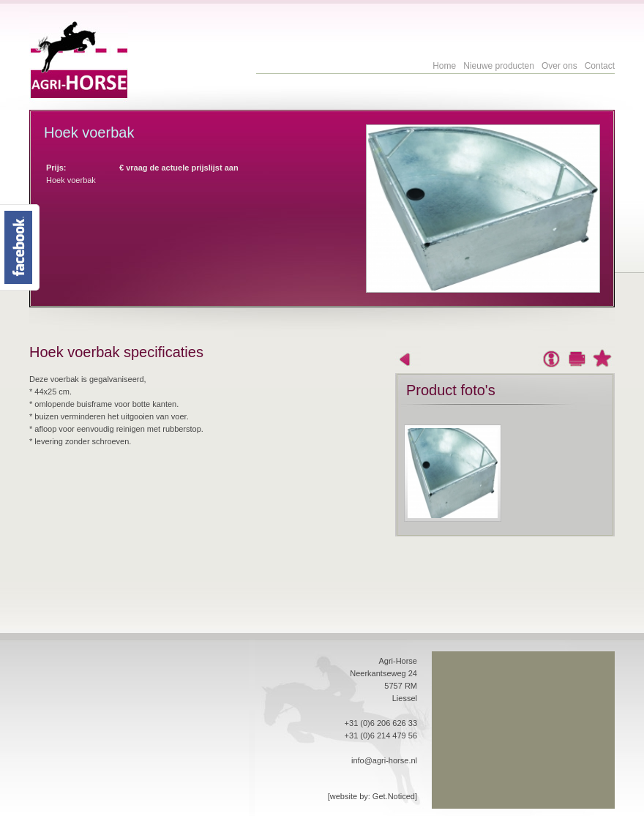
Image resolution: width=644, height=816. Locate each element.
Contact (600, 66)
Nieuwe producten (499, 66)
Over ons (559, 66)
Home (444, 66)
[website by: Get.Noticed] (372, 796)
